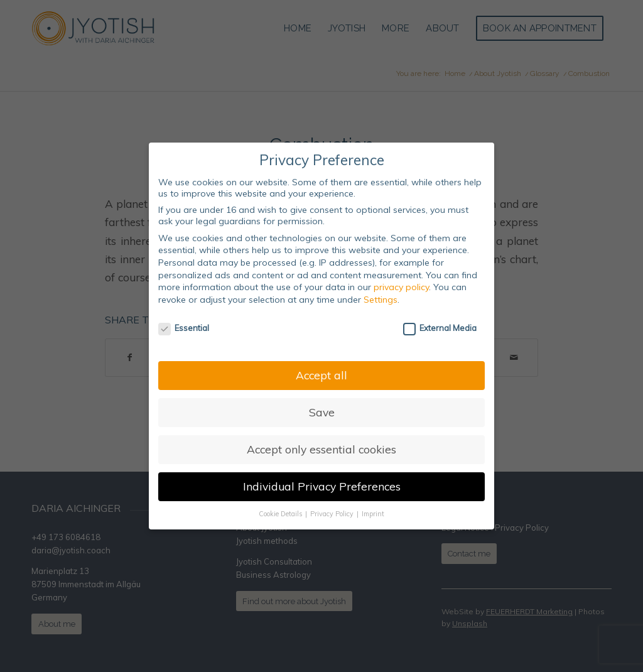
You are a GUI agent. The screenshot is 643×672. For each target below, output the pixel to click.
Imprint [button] (373, 514)
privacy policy (401, 287)
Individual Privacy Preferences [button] (322, 486)
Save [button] (322, 412)
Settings (381, 300)
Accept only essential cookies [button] (321, 449)
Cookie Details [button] (281, 514)
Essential (184, 328)
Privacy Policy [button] (333, 514)
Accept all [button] (321, 375)
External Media (440, 328)
